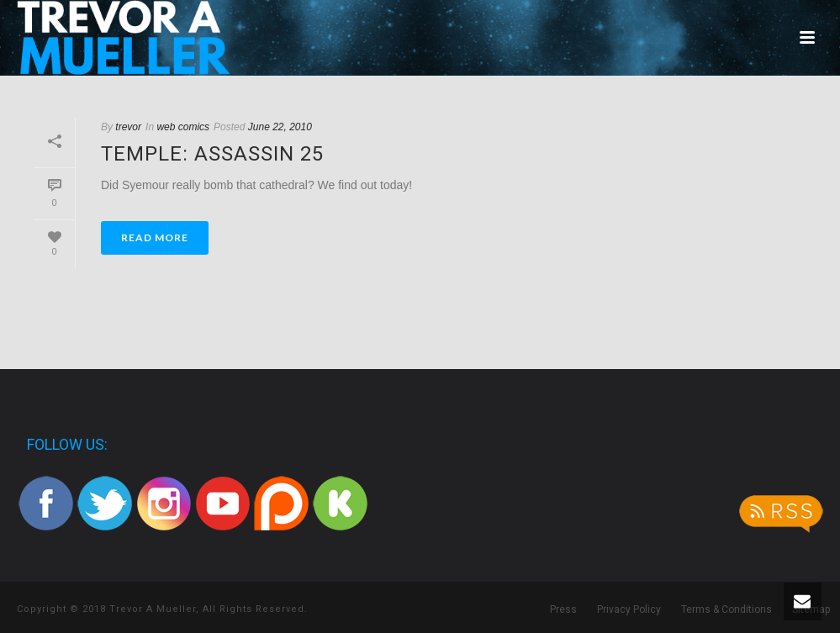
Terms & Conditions (726, 609)
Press (563, 609)
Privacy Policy (629, 609)
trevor (128, 127)
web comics (183, 127)
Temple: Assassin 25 (212, 154)
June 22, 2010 (280, 127)
